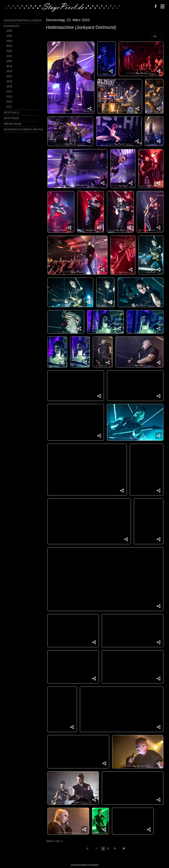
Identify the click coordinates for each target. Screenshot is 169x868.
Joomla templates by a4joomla (84, 865)
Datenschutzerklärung (23, 129)
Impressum (13, 124)
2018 (9, 71)
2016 (9, 81)
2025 (9, 36)
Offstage (11, 118)
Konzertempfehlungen (23, 20)
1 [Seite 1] (103, 848)
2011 (9, 107)
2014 (9, 91)
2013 (9, 96)
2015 (9, 86)
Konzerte (12, 26)
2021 (9, 56)
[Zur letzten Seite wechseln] (124, 849)
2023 (9, 46)
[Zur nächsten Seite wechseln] (115, 849)
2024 (9, 41)
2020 (9, 61)
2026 (9, 31)
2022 (9, 51)
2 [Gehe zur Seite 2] (108, 848)
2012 (9, 102)
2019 (9, 66)
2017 (9, 76)
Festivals (12, 113)
